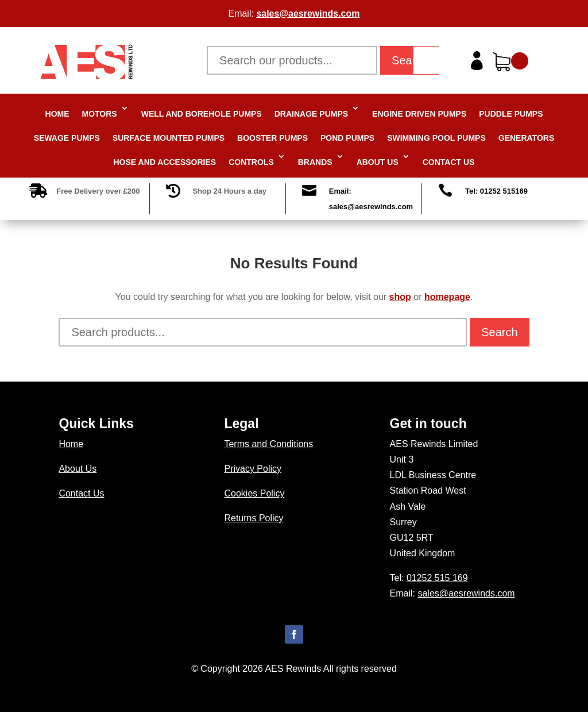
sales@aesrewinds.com (308, 14)
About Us (378, 162)
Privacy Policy (253, 469)
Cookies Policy (254, 493)
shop (400, 297)
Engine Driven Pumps (419, 114)
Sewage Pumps (67, 138)
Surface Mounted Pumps (169, 138)
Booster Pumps (272, 138)
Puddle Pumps (511, 114)
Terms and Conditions (268, 444)
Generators (527, 138)
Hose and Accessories (165, 162)
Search (410, 60)
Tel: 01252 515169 (496, 191)
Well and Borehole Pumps (202, 114)
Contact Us (449, 162)
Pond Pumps (347, 138)
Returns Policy (254, 518)
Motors (100, 114)
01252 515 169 (437, 578)
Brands (315, 162)
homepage (447, 297)
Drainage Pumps (311, 114)
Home (57, 114)
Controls (251, 162)
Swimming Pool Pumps (436, 138)
